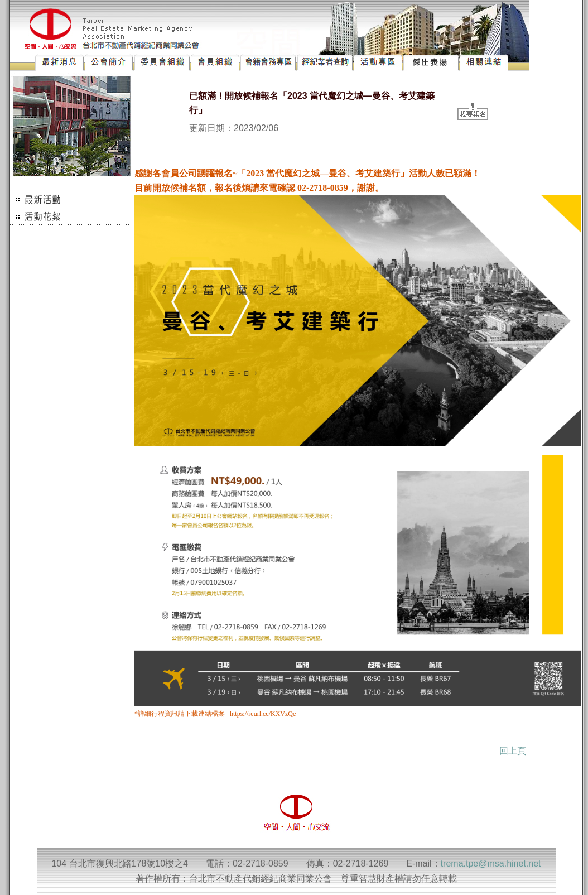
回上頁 (513, 751)
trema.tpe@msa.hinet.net (491, 863)
